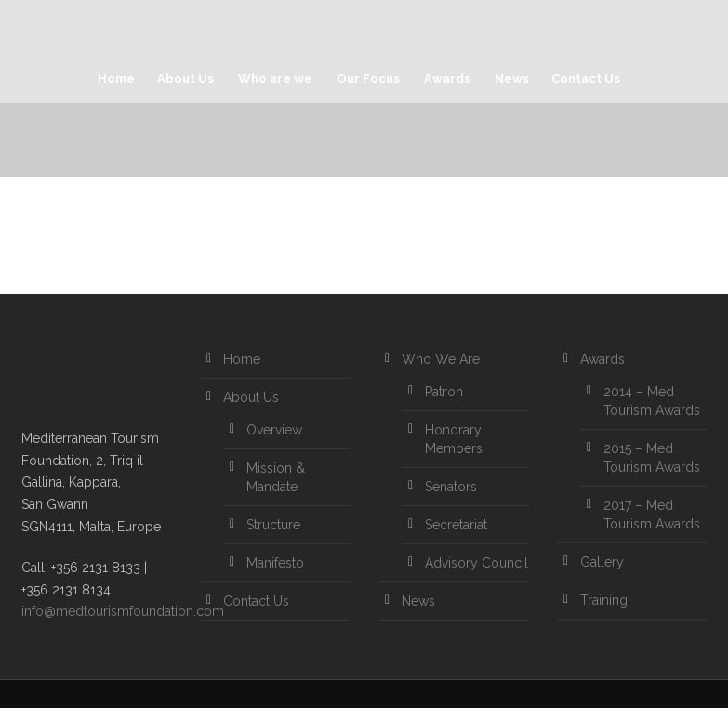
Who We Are (441, 359)
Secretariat (456, 525)
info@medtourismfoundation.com (123, 611)
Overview (274, 430)
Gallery (602, 562)
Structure (273, 525)
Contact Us (586, 79)
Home (116, 79)
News (512, 79)
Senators (451, 487)
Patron (444, 392)
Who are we (275, 79)
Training (604, 600)
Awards (447, 79)
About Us (185, 79)
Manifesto (275, 563)
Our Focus (368, 79)
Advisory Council (477, 563)
